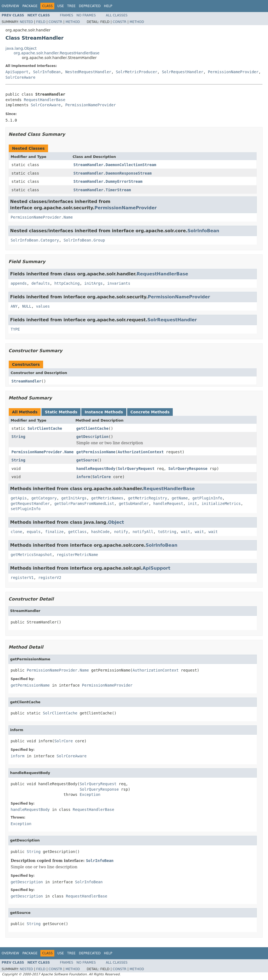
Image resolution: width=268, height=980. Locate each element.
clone (16, 532)
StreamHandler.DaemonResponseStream (113, 173)
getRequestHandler (30, 504)
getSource (87, 460)
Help (108, 6)
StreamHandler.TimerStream (102, 190)
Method (73, 22)
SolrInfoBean (47, 72)
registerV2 (50, 578)
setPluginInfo (26, 509)
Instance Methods (104, 412)
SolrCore (102, 477)
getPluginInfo (207, 498)
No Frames (86, 15)
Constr (55, 22)
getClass (77, 532)
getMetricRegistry (148, 498)
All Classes (117, 15)
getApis (19, 498)
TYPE (15, 329)
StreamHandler (26, 381)
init (192, 504)
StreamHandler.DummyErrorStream (108, 181)
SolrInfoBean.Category (35, 240)
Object (116, 522)
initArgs (93, 283)
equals (34, 532)
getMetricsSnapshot (31, 555)
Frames (67, 15)
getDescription (93, 437)
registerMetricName (78, 555)
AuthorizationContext (141, 452)
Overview (10, 6)
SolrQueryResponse (188, 469)
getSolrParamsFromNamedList (84, 504)
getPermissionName (96, 452)
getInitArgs (74, 498)
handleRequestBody (96, 469)
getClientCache (93, 428)
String (18, 437)
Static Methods (61, 412)
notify (121, 532)
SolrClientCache (45, 428)
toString (167, 532)
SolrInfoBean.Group (84, 240)
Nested (26, 22)
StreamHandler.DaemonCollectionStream (115, 165)
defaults (41, 283)
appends (19, 283)
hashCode (100, 532)
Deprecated (90, 6)
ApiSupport (17, 72)
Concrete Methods (150, 412)
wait (186, 532)
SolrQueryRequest (136, 469)
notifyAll (143, 532)
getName (180, 498)
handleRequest (168, 504)
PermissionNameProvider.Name (42, 217)
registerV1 (22, 578)
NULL (27, 306)
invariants (119, 283)
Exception (90, 794)
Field (41, 22)
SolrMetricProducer (137, 72)
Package (30, 6)
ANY (14, 306)
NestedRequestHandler (88, 72)
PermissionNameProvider (233, 72)
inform (83, 477)
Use (61, 6)
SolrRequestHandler (183, 72)
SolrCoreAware (20, 77)
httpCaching (67, 283)
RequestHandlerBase (44, 100)
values (43, 306)
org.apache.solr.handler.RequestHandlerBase (56, 53)
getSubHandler (134, 504)
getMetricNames (107, 498)
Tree (71, 6)
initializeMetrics (221, 504)
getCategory (44, 498)
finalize (54, 532)
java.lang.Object (21, 48)
